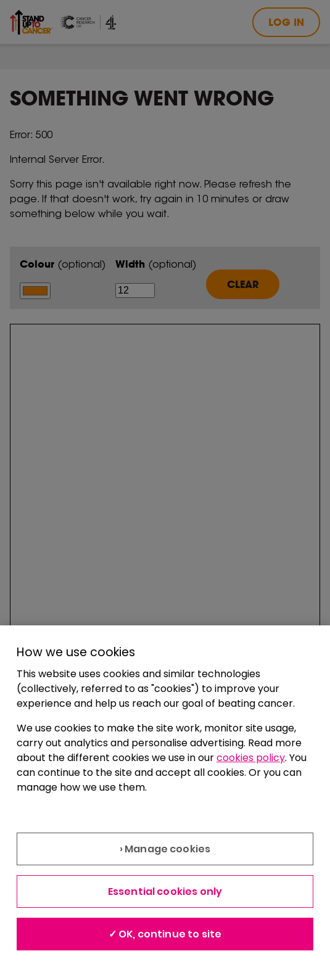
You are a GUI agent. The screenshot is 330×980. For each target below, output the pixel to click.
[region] (165, 803)
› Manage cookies (165, 849)
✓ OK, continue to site (165, 934)
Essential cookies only (165, 891)
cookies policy (251, 758)
